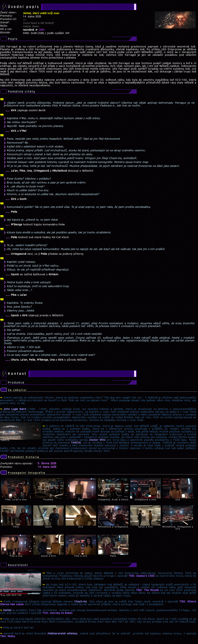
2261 (42, 30)
